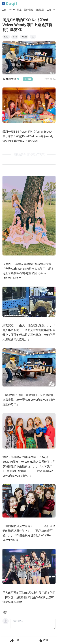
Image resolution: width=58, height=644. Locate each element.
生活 (49, 10)
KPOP (12, 10)
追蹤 (28, 79)
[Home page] (10, 4)
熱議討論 (40, 10)
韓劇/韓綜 (29, 10)
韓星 (19, 10)
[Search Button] (54, 10)
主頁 (4, 10)
